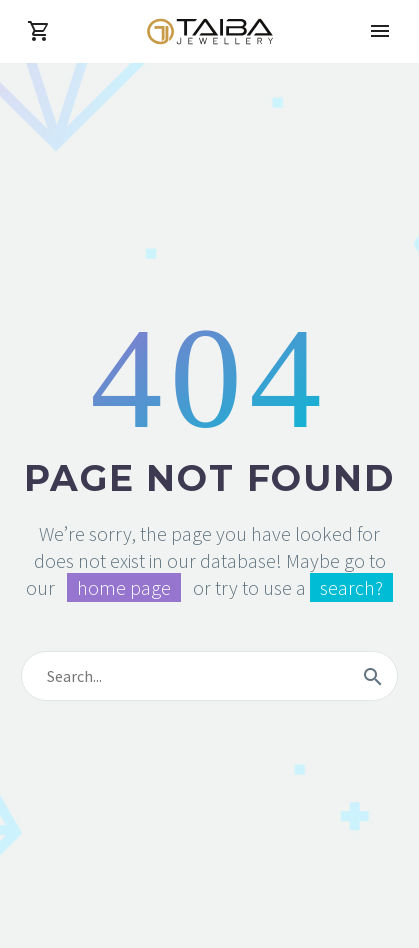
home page (124, 587)
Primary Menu (380, 31)
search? (351, 587)
